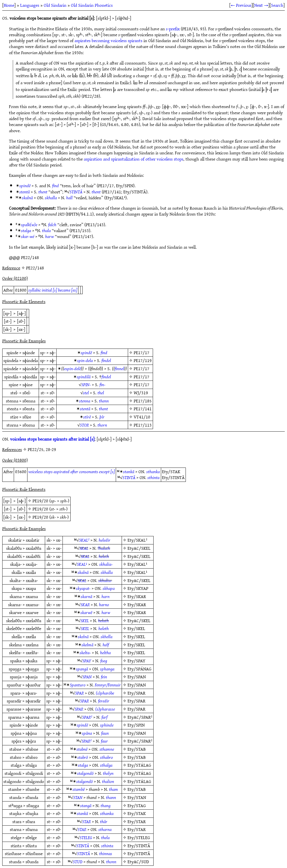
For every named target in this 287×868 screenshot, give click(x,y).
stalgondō (85, 773)
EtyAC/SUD (138, 862)
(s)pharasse (105, 709)
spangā (82, 669)
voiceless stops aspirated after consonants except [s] (72, 471)
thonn (111, 862)
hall (69, 198)
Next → (261, 5)
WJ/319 (141, 393)
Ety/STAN (137, 797)
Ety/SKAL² (137, 540)
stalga (26, 230)
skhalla (51, 198)
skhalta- (105, 580)
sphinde (107, 725)
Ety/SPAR (136, 693)
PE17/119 (143, 360)
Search (277, 5)
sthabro (107, 757)
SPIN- (86, 384)
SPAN (87, 677)
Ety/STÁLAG (139, 765)
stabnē (82, 749)
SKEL (85, 620)
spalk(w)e (29, 225)
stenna (85, 401)
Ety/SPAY (136, 661)
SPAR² (87, 717)
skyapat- (83, 588)
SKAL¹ (82, 564)
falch (52, 225)
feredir (104, 701)
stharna (105, 829)
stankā (129, 471)
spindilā (84, 377)
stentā (25, 192)
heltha (105, 652)
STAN (78, 797)
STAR (86, 821)
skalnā (27, 198)
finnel (119, 368)
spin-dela (85, 360)
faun (105, 733)
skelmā (87, 645)
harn (106, 596)
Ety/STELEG (139, 837)
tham (114, 789)
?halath (104, 548)
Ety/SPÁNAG (139, 669)
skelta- (85, 652)
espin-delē (72, 368)
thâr (104, 821)
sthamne (107, 749)
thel (101, 393)
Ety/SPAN (137, 677)
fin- (102, 384)
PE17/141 (143, 409)
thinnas (106, 853)
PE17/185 (143, 401)
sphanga (107, 669)
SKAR (85, 604)
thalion (108, 781)
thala (46, 230)
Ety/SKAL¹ (137, 564)
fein (104, 677)
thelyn (108, 773)
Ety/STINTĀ (139, 846)
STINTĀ (76, 192)
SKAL (84, 548)
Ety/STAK (137, 813)
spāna (87, 733)
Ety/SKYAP (138, 588)
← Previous (241, 5)
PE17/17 (142, 352)
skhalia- (106, 564)
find (55, 185)
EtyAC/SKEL (139, 548)
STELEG (86, 837)
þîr (102, 417)
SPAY (87, 661)
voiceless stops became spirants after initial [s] (52, 439)
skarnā (86, 596)
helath (103, 620)
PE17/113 (143, 425)
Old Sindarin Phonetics (92, 5)
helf (106, 645)
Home (9, 5)
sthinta (153, 477)
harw (49, 236)
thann (111, 797)
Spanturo (78, 685)
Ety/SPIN (136, 725)
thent (43, 192)
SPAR (79, 693)
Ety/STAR (137, 821)
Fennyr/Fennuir (108, 685)
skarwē (86, 612)
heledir (105, 540)
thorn (102, 425)
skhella (107, 636)
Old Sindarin (55, 5)
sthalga (106, 765)
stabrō (83, 757)
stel (86, 393)
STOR (84, 425)
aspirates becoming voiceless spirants (108, 40)
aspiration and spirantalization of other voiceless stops (134, 159)
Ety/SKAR (137, 596)
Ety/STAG (137, 805)
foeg (104, 661)
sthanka (153, 471)
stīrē (87, 417)
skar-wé (28, 236)
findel (106, 360)
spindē (25, 185)
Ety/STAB (137, 749)
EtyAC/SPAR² (140, 717)
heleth (104, 556)
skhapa (109, 588)
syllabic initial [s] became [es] (53, 290)
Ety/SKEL (136, 628)
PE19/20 (40, 501)
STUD (78, 862)
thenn (104, 401)
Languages (30, 5)
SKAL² (84, 540)
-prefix (173, 29)
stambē (79, 789)
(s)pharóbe (105, 693)
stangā (86, 805)
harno (104, 604)
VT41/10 (142, 417)
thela (105, 837)
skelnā (83, 636)
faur (104, 741)
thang (106, 805)
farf (104, 717)
